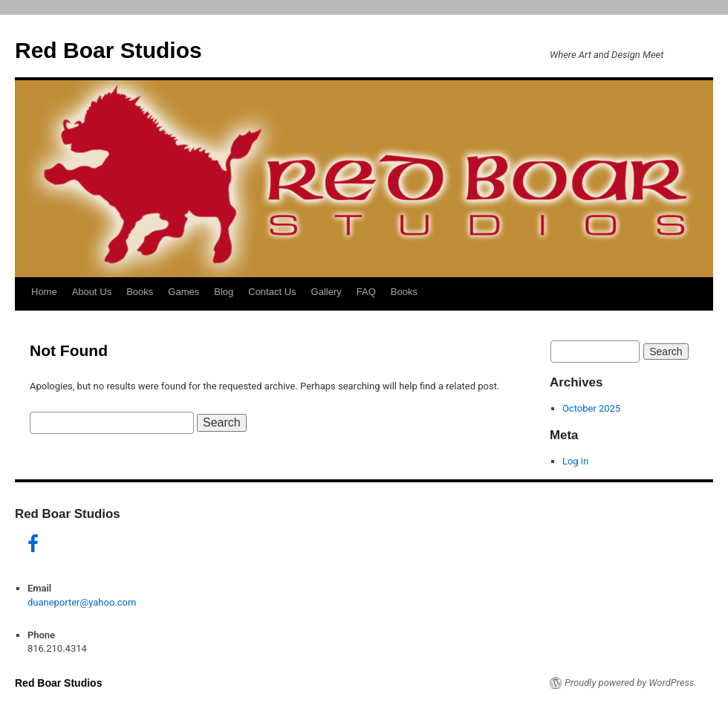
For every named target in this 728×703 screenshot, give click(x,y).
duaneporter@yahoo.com (82, 602)
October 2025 (591, 408)
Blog (224, 292)
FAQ (366, 292)
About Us (92, 292)
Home (44, 292)
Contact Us (272, 292)
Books (140, 292)
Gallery (326, 292)
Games (183, 292)
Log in (575, 461)
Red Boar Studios (108, 50)
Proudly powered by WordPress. (631, 683)
